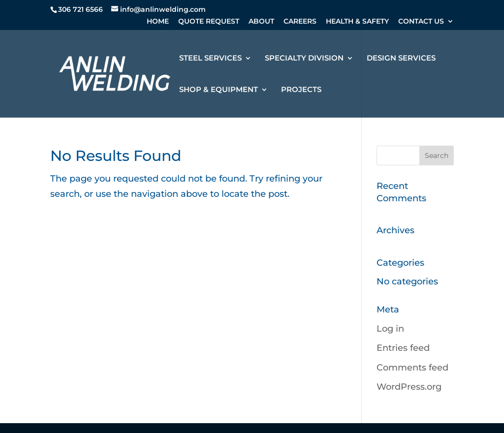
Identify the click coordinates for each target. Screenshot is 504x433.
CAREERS (300, 22)
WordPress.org (409, 387)
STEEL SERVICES (210, 59)
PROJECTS (301, 90)
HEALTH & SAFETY (357, 22)
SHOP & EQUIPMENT (219, 90)
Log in (390, 329)
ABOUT (261, 22)
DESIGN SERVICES (401, 59)
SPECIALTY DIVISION (304, 59)
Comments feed (412, 368)
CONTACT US (421, 22)
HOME (158, 22)
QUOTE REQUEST (209, 22)
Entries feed (403, 348)
